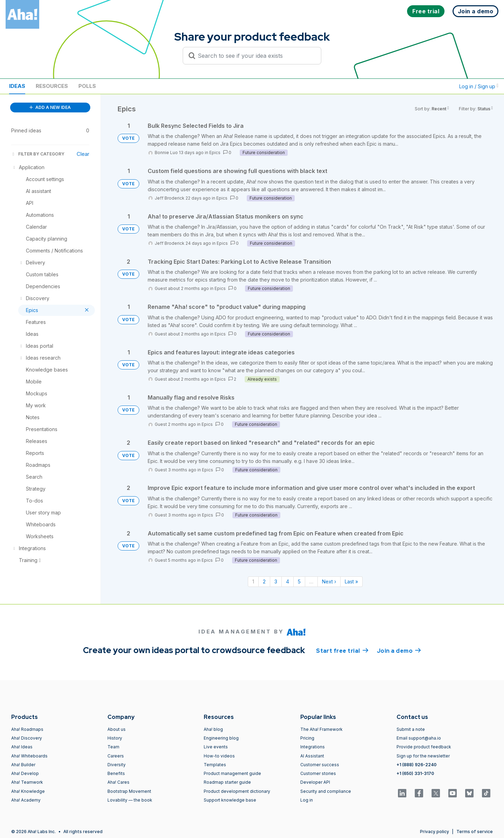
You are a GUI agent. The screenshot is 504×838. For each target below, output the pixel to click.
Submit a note (411, 729)
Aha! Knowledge (28, 791)
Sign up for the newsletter (423, 756)
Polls (87, 86)
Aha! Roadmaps (27, 729)
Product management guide (232, 773)
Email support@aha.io (419, 738)
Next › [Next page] (329, 581)
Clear (83, 154)
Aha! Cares (118, 782)
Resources (52, 86)
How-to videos (219, 756)
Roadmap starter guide (227, 782)
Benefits (116, 773)
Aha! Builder (23, 765)
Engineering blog (221, 738)
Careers (116, 756)
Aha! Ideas (22, 747)
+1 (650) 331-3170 (415, 773)
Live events (216, 747)
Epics (215, 153)
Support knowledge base (230, 800)
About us (117, 729)
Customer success (320, 765)
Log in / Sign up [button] (479, 86)
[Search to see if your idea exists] (255, 56)
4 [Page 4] (288, 581)
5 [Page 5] (299, 581)
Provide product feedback (424, 747)
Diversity (117, 765)
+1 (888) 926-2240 (416, 765)
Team (113, 747)
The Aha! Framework (321, 729)
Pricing (307, 738)
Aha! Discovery (27, 738)
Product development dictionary (237, 791)
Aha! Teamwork (27, 782)
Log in (307, 800)
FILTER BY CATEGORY (38, 154)
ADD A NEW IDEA (50, 107)
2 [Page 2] (264, 581)
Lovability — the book (130, 800)
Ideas (17, 86)
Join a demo (399, 650)
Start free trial (342, 650)
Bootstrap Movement (129, 791)
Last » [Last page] (351, 581)
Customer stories (318, 773)
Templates (215, 765)
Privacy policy (435, 832)
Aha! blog (213, 729)
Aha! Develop (25, 773)
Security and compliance (326, 791)
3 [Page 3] (276, 581)
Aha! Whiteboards (29, 756)
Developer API (315, 782)
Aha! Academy (26, 800)
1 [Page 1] (253, 581)
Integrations (313, 747)
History (115, 738)
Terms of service (475, 832)
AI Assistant (312, 756)
